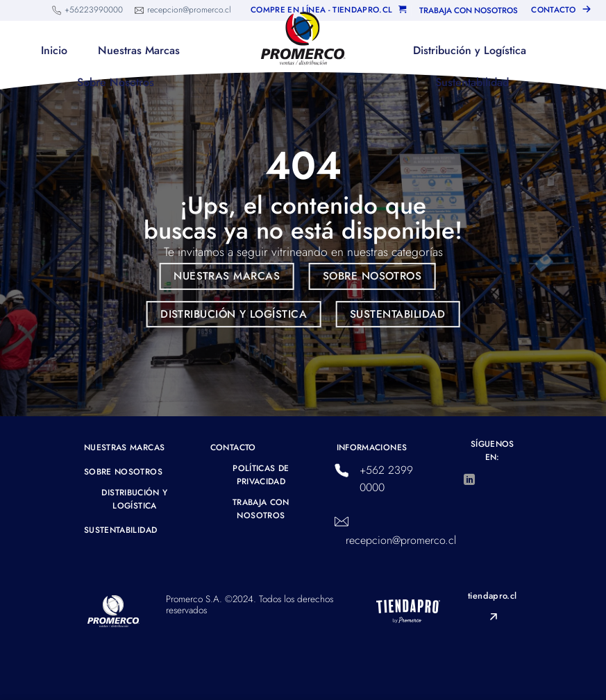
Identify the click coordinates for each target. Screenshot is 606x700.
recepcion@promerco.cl (189, 10)
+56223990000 (94, 10)
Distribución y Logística (470, 50)
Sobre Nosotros (116, 82)
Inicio (54, 50)
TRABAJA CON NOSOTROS (469, 10)
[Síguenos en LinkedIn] (469, 480)
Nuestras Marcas (139, 50)
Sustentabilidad (472, 82)
